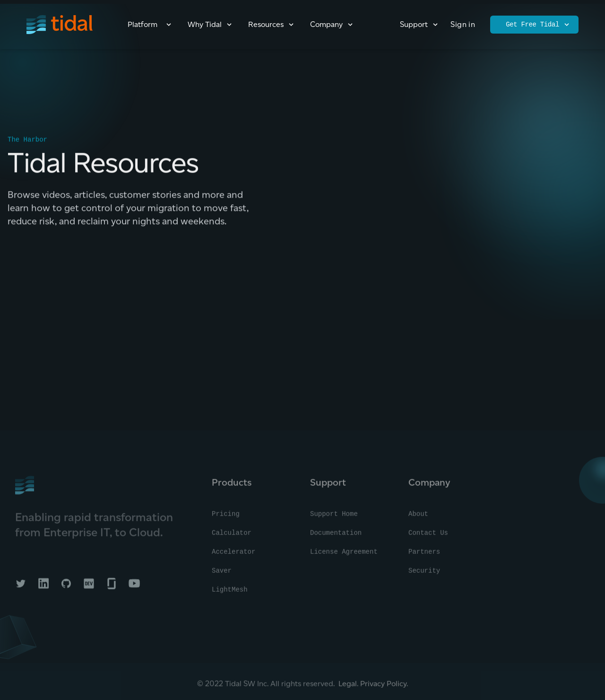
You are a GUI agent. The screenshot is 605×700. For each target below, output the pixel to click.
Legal (348, 687)
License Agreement (344, 555)
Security (424, 574)
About (418, 517)
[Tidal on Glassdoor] (112, 586)
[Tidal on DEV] (89, 586)
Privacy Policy (383, 687)
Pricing (226, 517)
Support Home (334, 517)
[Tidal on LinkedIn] (43, 586)
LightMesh (230, 593)
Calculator (232, 536)
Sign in (463, 24)
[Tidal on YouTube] (134, 586)
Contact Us (428, 536)
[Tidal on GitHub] (66, 586)
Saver (222, 574)
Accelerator (233, 555)
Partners (424, 555)
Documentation (336, 536)
